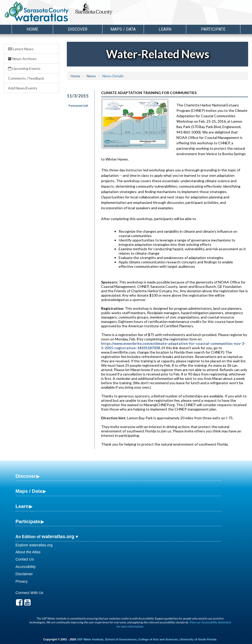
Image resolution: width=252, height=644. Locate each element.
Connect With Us (29, 593)
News (91, 76)
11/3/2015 (78, 96)
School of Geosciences (121, 639)
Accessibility (26, 567)
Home (32, 29)
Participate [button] (213, 29)
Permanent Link (78, 106)
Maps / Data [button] (123, 29)
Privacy (22, 581)
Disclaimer (24, 574)
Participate (28, 521)
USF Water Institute (90, 639)
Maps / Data (29, 491)
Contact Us (25, 559)
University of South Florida (198, 639)
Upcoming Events (24, 68)
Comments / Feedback (26, 78)
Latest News (21, 49)
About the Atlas (28, 552)
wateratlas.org (58, 536)
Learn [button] (165, 29)
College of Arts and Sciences (158, 639)
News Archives (22, 59)
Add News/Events (23, 88)
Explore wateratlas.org (34, 545)
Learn (22, 506)
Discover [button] (78, 29)
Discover (26, 476)
